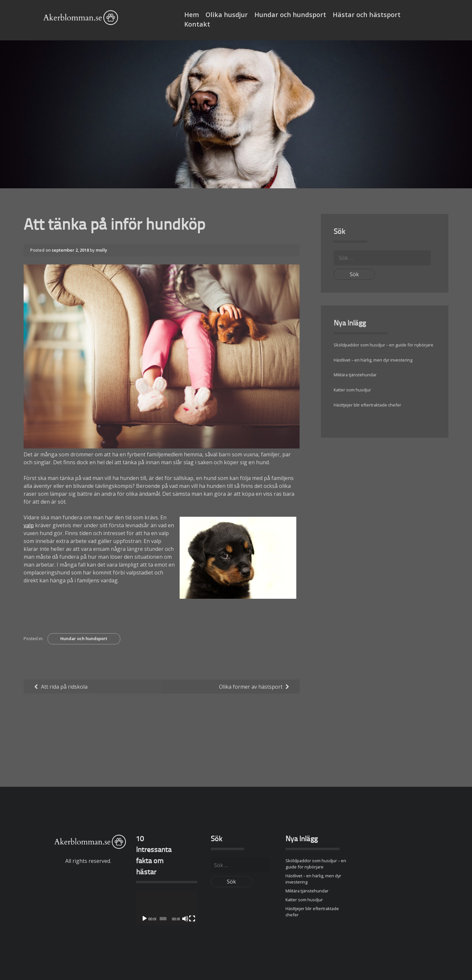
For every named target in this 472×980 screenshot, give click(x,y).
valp (29, 525)
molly (101, 250)
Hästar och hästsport (367, 15)
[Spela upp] (145, 918)
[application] (167, 908)
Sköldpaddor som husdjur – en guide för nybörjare (383, 344)
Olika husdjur (227, 15)
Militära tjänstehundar (355, 375)
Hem (192, 15)
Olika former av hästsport (251, 686)
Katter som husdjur (352, 390)
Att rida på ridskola (64, 686)
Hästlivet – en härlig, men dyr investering (373, 360)
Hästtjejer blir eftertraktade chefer (367, 405)
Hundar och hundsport (290, 15)
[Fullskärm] (192, 918)
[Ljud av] (185, 918)
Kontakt (197, 24)
